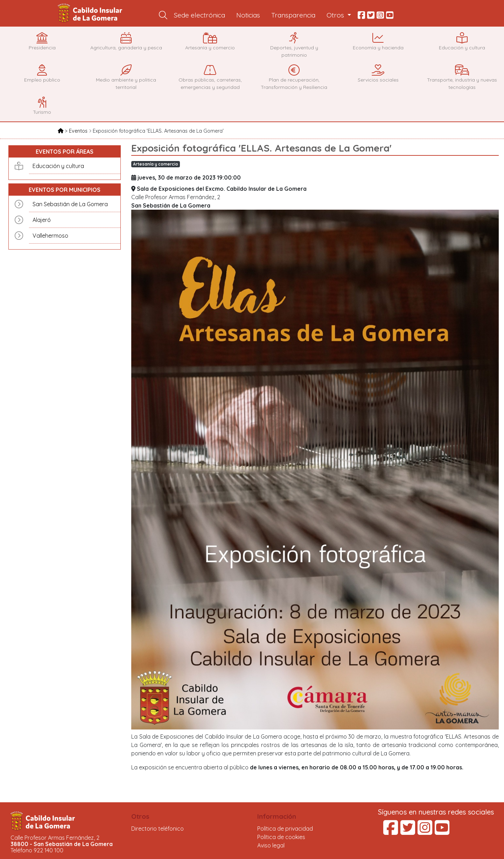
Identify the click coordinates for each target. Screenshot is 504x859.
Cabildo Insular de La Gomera (91, 13)
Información (277, 816)
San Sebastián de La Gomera (70, 204)
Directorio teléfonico (157, 829)
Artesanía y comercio (156, 164)
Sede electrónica (199, 15)
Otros (140, 816)
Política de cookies (281, 837)
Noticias (248, 15)
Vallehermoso (50, 236)
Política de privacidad (285, 829)
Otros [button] (336, 15)
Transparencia (293, 15)
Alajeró (42, 220)
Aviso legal (271, 845)
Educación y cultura (58, 166)
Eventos (79, 131)
